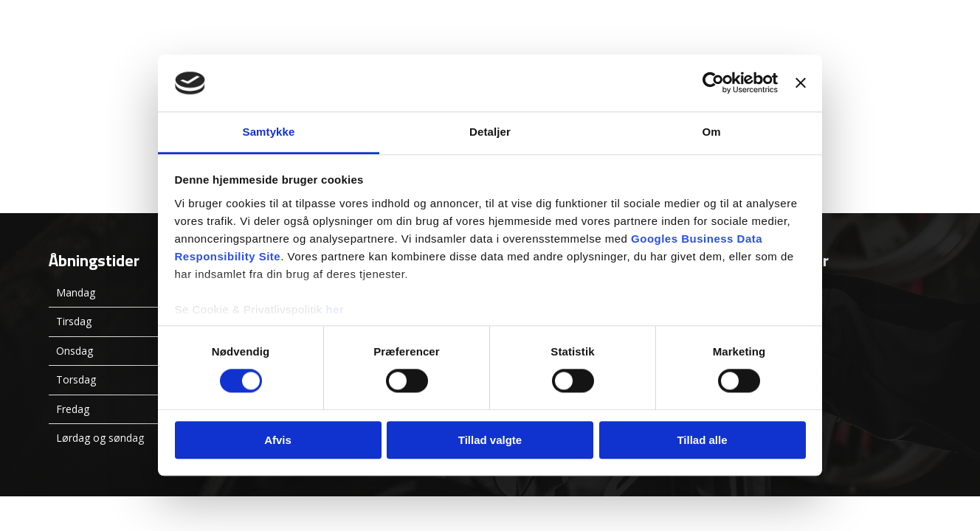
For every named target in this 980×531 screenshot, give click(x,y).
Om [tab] (711, 132)
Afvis (278, 440)
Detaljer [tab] (490, 132)
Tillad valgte (490, 440)
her (335, 309)
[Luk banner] (801, 83)
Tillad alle (702, 440)
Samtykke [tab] (269, 132)
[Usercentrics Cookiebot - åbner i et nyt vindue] (713, 83)
